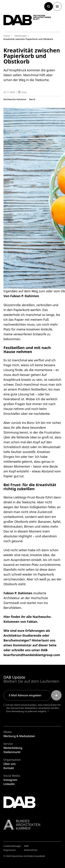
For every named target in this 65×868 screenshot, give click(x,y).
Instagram (10, 780)
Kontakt (9, 768)
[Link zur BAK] (32, 825)
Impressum (10, 850)
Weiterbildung (13, 748)
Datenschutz (31, 850)
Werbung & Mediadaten (19, 736)
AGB (26, 846)
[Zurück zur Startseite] (27, 20)
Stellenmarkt (12, 752)
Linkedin (9, 784)
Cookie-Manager (12, 846)
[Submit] (56, 695)
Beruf (32, 99)
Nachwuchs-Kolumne (15, 99)
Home (7, 36)
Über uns (10, 764)
